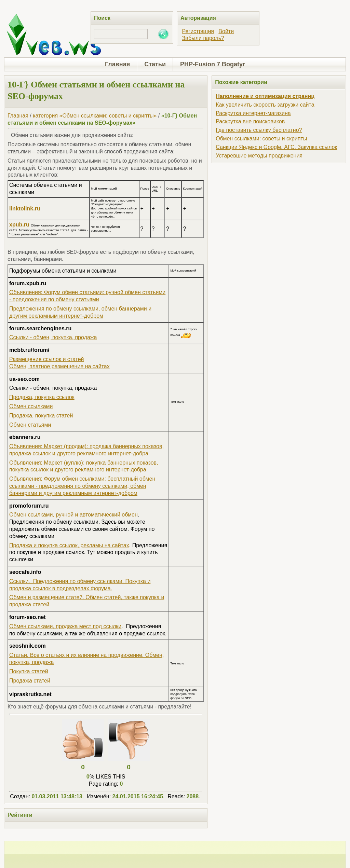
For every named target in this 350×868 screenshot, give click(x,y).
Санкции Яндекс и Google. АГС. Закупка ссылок (276, 147)
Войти (226, 31)
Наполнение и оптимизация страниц (265, 96)
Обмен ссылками (31, 406)
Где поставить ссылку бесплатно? (259, 130)
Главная (117, 64)
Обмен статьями (30, 425)
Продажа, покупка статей (41, 416)
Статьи (155, 64)
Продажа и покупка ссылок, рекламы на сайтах (69, 545)
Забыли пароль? (203, 38)
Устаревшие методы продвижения (259, 156)
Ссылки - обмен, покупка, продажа (53, 337)
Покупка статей (29, 671)
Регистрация (198, 31)
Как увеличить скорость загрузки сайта (265, 105)
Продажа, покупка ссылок (42, 397)
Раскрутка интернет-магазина (253, 113)
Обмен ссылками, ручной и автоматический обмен (73, 515)
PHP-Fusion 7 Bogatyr (213, 64)
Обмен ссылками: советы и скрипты (261, 139)
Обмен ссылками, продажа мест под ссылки (65, 626)
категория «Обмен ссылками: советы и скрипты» (95, 116)
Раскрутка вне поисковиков (250, 121)
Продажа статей (30, 681)
